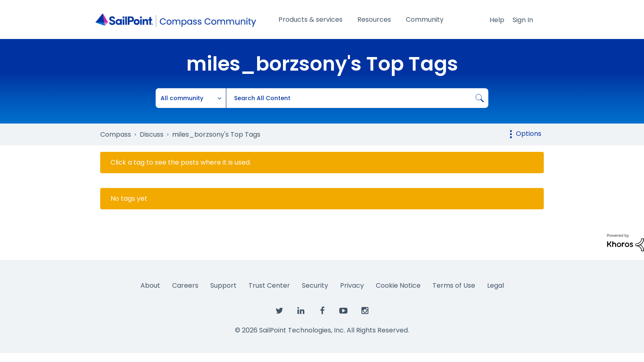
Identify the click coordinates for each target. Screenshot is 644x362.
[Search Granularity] (191, 98)
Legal (496, 285)
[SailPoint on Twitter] (279, 311)
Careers (185, 285)
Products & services (310, 19)
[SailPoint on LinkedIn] (301, 311)
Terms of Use (454, 285)
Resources (374, 19)
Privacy (352, 285)
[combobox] (357, 98)
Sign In (523, 20)
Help (497, 20)
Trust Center (269, 285)
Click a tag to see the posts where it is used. (181, 163)
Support (223, 285)
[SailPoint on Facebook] (322, 311)
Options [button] (529, 134)
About (150, 285)
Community (425, 19)
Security (315, 285)
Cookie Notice (398, 285)
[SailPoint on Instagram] (365, 311)
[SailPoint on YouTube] (343, 311)
